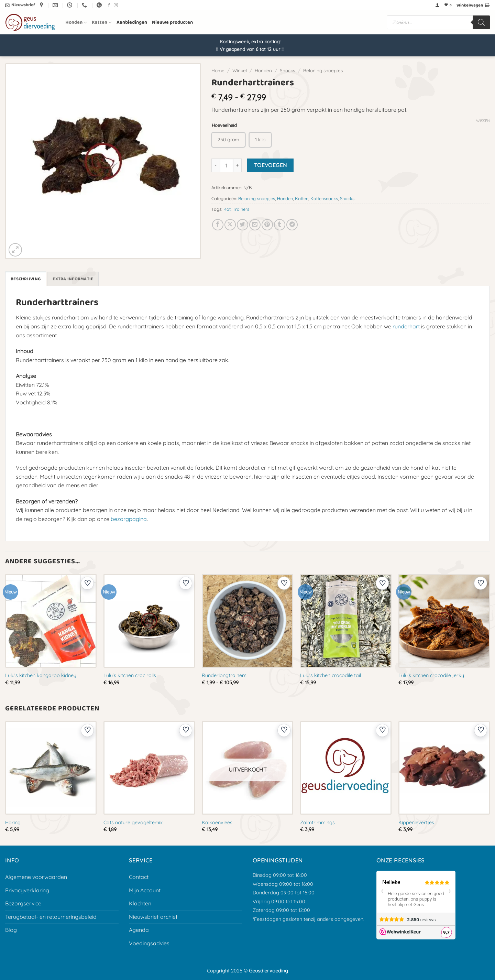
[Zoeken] (481, 22)
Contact (139, 877)
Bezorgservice (23, 903)
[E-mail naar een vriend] (255, 225)
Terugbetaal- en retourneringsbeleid (51, 917)
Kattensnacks (324, 198)
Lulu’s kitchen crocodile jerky (431, 675)
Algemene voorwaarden (36, 877)
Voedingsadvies (149, 943)
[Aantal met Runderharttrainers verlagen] (216, 165)
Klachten (140, 903)
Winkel (240, 70)
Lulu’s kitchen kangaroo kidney (41, 675)
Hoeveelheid (224, 126)
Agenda (139, 930)
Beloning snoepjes (323, 70)
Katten (102, 22)
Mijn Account (145, 890)
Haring (13, 823)
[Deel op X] (230, 225)
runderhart (406, 326)
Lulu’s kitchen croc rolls (130, 675)
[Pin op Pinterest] (267, 225)
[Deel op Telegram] (292, 225)
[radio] (228, 140)
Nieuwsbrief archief (153, 917)
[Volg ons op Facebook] (109, 6)
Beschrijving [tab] (26, 279)
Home (218, 70)
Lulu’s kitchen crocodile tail (331, 675)
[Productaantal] (227, 165)
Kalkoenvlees (217, 823)
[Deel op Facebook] (218, 225)
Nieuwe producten (172, 22)
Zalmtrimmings (317, 823)
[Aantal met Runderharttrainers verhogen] (238, 165)
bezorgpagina (129, 519)
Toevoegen (271, 165)
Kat (227, 209)
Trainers (241, 209)
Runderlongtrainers (224, 675)
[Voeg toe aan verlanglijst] (87, 583)
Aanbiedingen (132, 22)
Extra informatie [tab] (73, 279)
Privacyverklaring (27, 890)
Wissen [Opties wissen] (483, 121)
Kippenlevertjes (416, 823)
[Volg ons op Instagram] (116, 6)
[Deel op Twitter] (243, 225)
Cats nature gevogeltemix (133, 823)
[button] (20, 5)
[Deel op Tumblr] (280, 225)
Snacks (287, 70)
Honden (76, 22)
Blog (11, 930)
